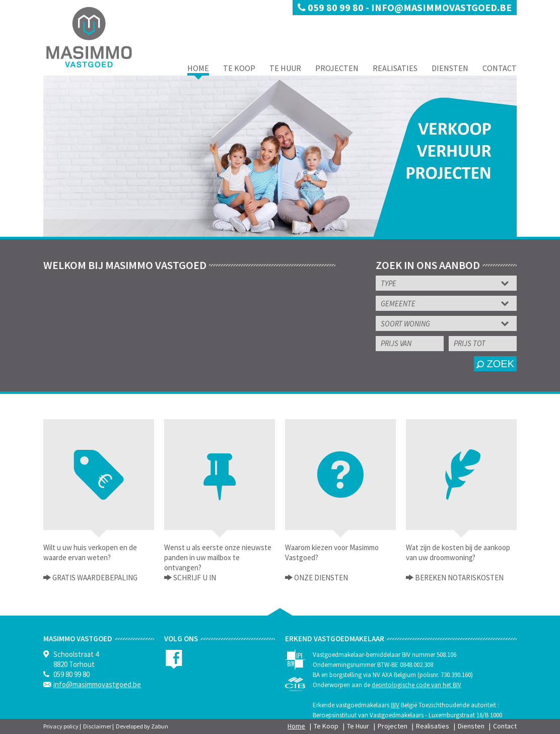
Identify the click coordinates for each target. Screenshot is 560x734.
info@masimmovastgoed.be (441, 7)
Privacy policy (61, 726)
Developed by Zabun (142, 726)
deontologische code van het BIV (416, 685)
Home (198, 68)
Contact (500, 68)
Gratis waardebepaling (94, 578)
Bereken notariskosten (459, 578)
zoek (495, 364)
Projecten (337, 68)
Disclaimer (97, 726)
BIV (395, 705)
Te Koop (239, 68)
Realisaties (395, 68)
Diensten (450, 68)
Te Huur (285, 68)
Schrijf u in (194, 578)
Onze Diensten (320, 578)
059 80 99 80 (332, 7)
